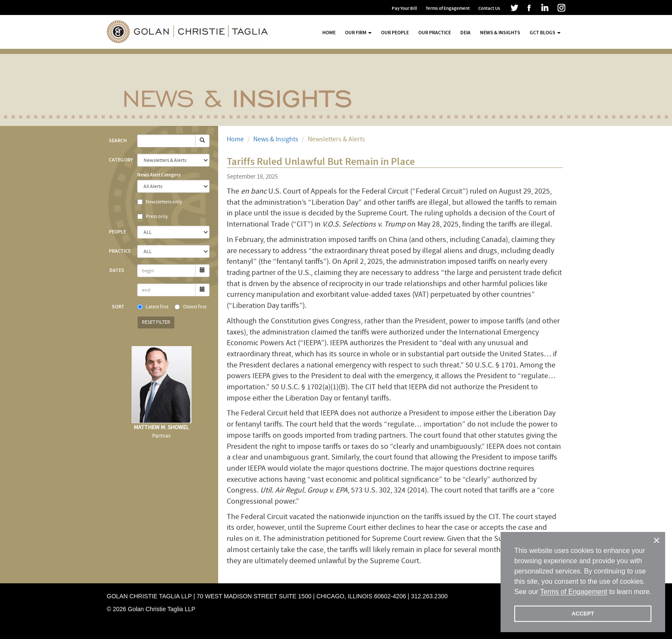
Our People (395, 33)
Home (329, 33)
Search (118, 140)
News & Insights (500, 33)
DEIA (465, 33)
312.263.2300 (429, 596)
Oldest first (190, 307)
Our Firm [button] (358, 33)
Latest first (153, 307)
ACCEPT (583, 614)
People (117, 232)
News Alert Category (159, 175)
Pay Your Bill (404, 8)
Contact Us (489, 8)
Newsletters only (160, 202)
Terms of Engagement (448, 8)
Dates (117, 270)
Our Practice (435, 33)
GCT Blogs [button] (545, 33)
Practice (120, 251)
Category (120, 160)
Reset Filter (156, 322)
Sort (118, 307)
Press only (153, 216)
